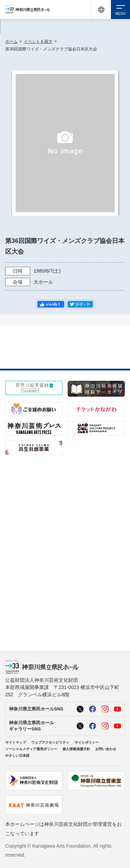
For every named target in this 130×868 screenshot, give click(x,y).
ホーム (11, 41)
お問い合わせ (106, 749)
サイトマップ (16, 742)
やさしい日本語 (17, 756)
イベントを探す (38, 41)
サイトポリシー (87, 742)
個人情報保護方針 (76, 749)
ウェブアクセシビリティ (50, 742)
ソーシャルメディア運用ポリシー (31, 749)
